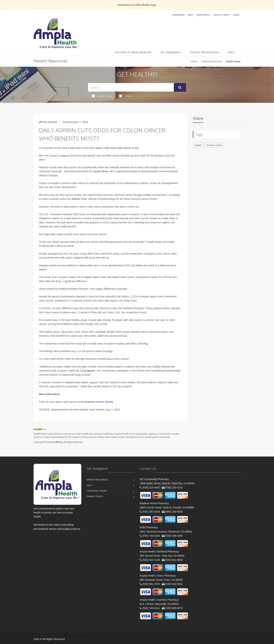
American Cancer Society (99, 402)
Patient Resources (204, 52)
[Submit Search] (180, 87)
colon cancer (124, 148)
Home (194, 61)
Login (236, 15)
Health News (102, 96)
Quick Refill (203, 15)
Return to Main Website (133, 52)
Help (190, 15)
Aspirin (198, 145)
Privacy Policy (95, 496)
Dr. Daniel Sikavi (99, 171)
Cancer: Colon (214, 145)
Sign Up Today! (222, 15)
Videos (126, 96)
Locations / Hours (97, 491)
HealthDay (58, 442)
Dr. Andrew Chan (77, 199)
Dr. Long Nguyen (86, 371)
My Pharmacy (170, 52)
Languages (178, 15)
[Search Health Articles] (131, 87)
